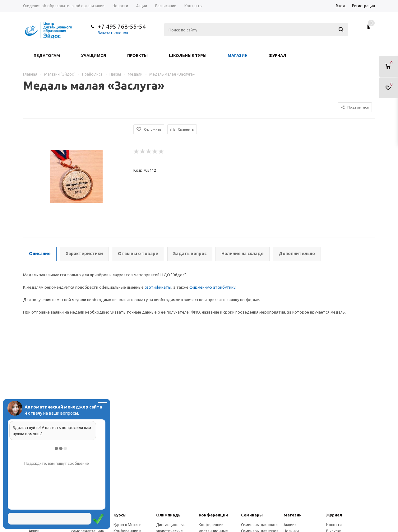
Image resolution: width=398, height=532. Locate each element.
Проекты (137, 55)
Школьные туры (188, 55)
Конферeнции (213, 515)
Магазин (238, 55)
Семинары (252, 515)
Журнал (277, 55)
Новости (334, 525)
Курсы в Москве (127, 525)
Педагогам (47, 55)
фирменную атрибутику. (213, 287)
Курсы (120, 515)
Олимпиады (169, 515)
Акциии (290, 525)
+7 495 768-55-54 (122, 26)
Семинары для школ (259, 525)
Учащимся (94, 55)
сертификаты (158, 287)
